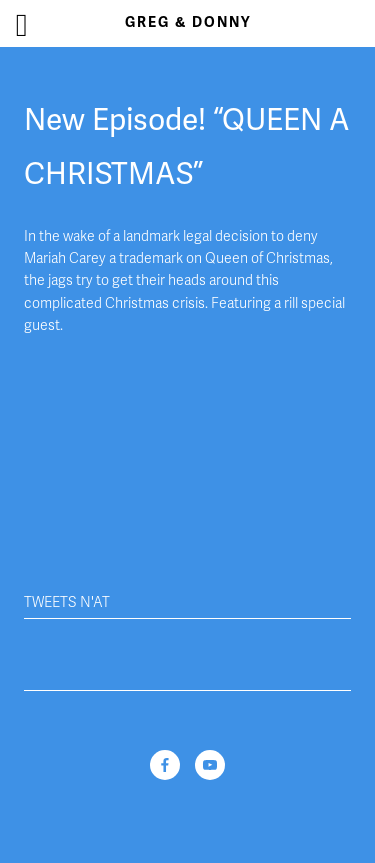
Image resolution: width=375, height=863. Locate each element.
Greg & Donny (188, 22)
